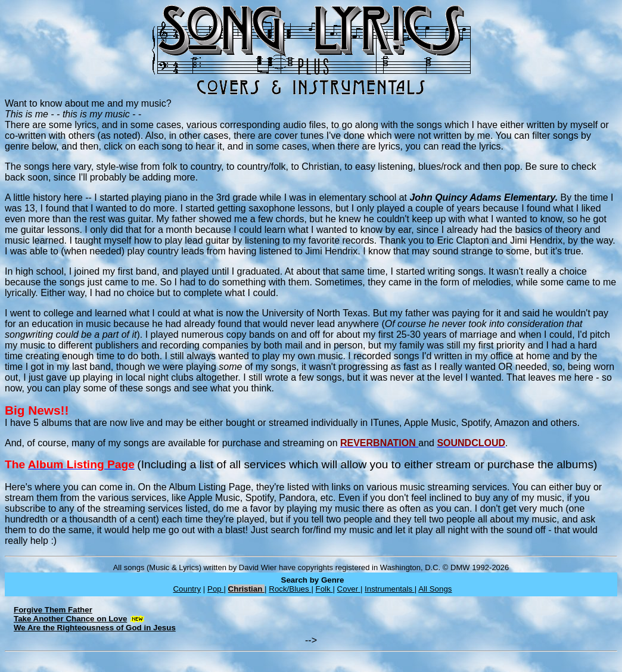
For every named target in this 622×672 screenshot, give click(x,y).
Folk (324, 589)
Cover (349, 589)
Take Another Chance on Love (70, 619)
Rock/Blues (290, 589)
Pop (215, 589)
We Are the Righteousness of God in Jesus (95, 628)
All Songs (435, 589)
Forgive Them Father (53, 610)
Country (187, 589)
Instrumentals (390, 589)
